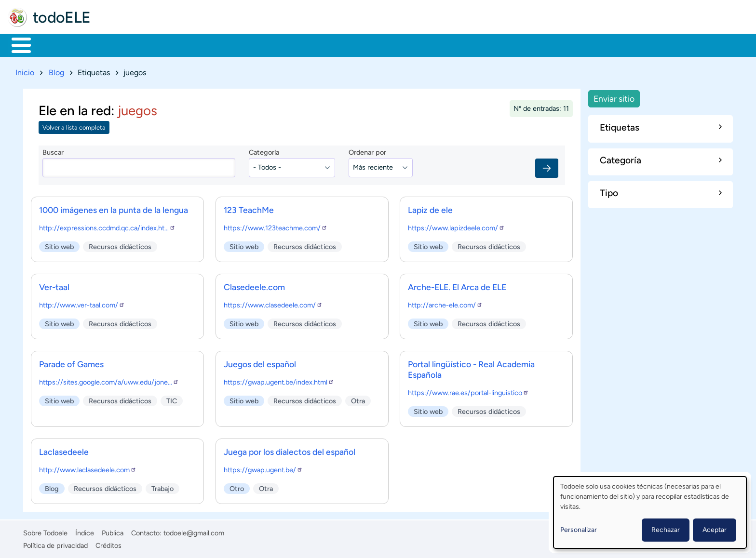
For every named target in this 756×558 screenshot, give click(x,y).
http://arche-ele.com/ (445, 303)
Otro (237, 487)
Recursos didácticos (120, 245)
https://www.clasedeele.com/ (273, 303)
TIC (172, 399)
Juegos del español (260, 362)
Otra (358, 399)
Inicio (16, 44)
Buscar (402, 44)
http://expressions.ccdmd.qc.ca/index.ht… (107, 226)
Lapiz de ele (430, 208)
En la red (231, 44)
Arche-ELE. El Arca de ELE (457, 285)
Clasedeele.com (254, 285)
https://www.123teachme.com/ (276, 226)
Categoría (264, 151)
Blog (56, 71)
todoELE (62, 17)
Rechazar (666, 530)
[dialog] (650, 512)
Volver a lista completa (74, 126)
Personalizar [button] (579, 530)
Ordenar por (367, 151)
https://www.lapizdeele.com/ (456, 226)
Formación (118, 44)
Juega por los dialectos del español (290, 450)
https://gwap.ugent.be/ (263, 468)
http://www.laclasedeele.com (88, 468)
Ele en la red (75, 109)
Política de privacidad (55, 544)
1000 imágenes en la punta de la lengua (114, 208)
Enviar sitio (614, 97)
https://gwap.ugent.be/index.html (279, 380)
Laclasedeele (64, 450)
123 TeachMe (249, 208)
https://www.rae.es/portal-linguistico (468, 391)
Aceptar (715, 530)
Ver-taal (54, 285)
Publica (113, 531)
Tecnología (292, 44)
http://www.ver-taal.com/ (82, 303)
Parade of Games (71, 362)
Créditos (108, 544)
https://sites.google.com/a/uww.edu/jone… (109, 380)
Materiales (54, 44)
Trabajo (177, 44)
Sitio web (59, 245)
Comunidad (358, 44)
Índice (85, 531)
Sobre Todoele (45, 531)
